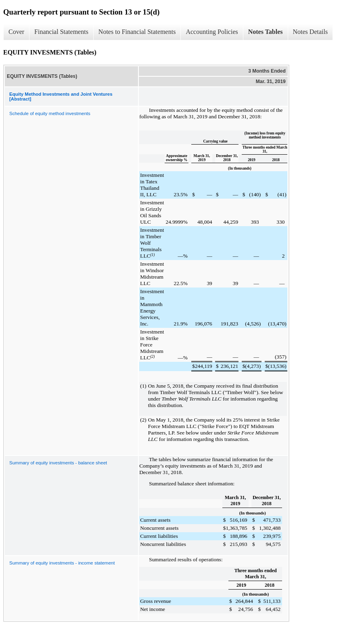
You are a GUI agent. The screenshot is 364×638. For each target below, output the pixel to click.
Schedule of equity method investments (50, 113)
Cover (16, 32)
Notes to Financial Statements (137, 32)
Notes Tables (266, 32)
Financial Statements (61, 32)
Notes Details (311, 32)
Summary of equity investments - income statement (62, 563)
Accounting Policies (212, 32)
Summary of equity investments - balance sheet (58, 463)
